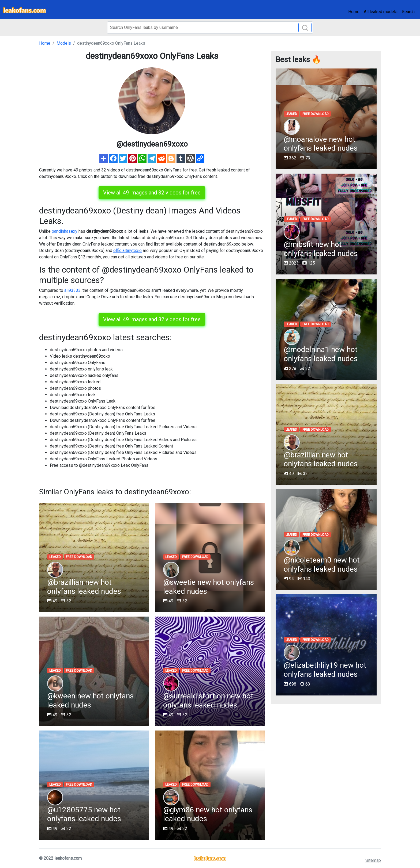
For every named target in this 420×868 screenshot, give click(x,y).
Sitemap (373, 860)
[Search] (210, 28)
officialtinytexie (127, 251)
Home (354, 12)
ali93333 (72, 290)
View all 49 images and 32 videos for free (152, 193)
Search (408, 12)
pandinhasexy (65, 231)
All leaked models (381, 12)
